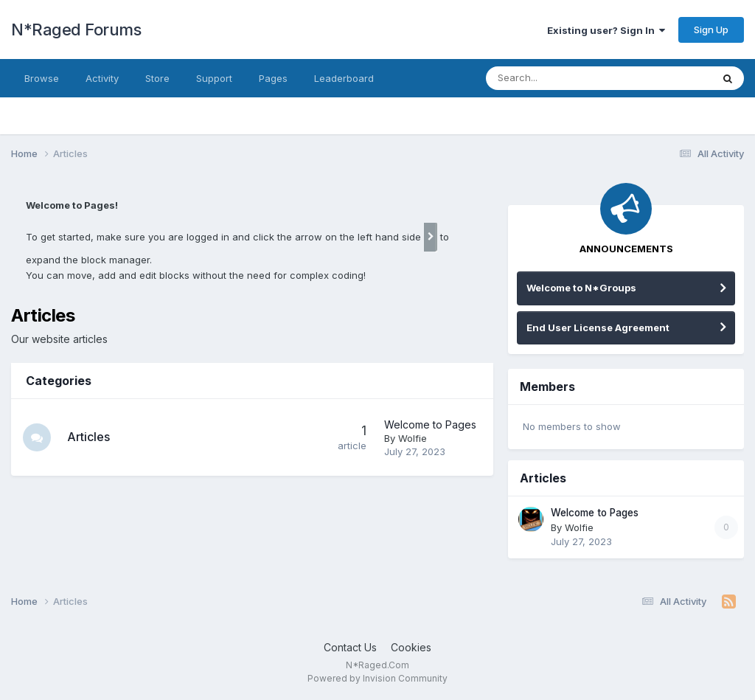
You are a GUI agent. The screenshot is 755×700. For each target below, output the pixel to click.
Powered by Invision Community (377, 678)
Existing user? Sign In (606, 30)
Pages (273, 78)
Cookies (411, 647)
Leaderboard (344, 78)
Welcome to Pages (430, 424)
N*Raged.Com (377, 665)
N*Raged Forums (76, 30)
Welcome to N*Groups (581, 288)
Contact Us (350, 647)
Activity (102, 78)
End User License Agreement (598, 328)
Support (214, 78)
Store (157, 78)
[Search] (571, 78)
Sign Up (711, 30)
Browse (42, 78)
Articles (90, 437)
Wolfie (413, 438)
